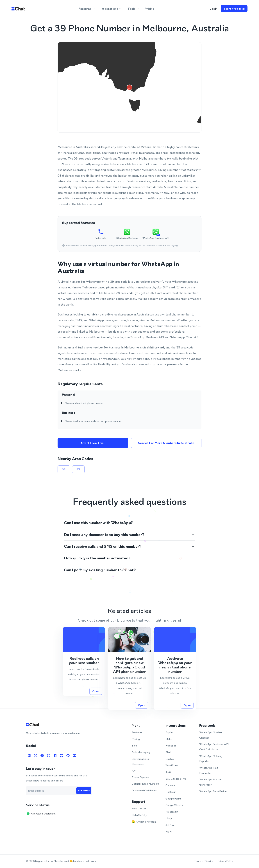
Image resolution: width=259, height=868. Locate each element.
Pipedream (172, 812)
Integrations (111, 9)
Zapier (169, 732)
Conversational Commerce (141, 761)
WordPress (172, 765)
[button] (129, 523)
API (134, 771)
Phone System (140, 777)
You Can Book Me (176, 779)
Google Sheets (174, 805)
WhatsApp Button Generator (210, 782)
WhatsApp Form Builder (213, 791)
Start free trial (234, 9)
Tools (133, 9)
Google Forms (173, 799)
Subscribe (84, 791)
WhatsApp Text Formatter (209, 770)
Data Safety (139, 815)
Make (169, 739)
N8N (169, 831)
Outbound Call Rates (144, 790)
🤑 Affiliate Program (144, 822)
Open (96, 696)
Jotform (170, 825)
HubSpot (171, 746)
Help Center (139, 808)
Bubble (170, 759)
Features (87, 9)
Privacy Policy (225, 861)
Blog (134, 746)
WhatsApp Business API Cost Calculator (214, 747)
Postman (171, 792)
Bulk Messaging (141, 752)
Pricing (150, 9)
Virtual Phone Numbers (145, 784)
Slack (169, 752)
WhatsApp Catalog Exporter (211, 759)
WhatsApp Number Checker (211, 735)
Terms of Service (204, 861)
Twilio (169, 772)
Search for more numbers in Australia (166, 443)
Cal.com (170, 785)
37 (78, 469)
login (213, 9)
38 (64, 469)
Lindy (169, 818)
